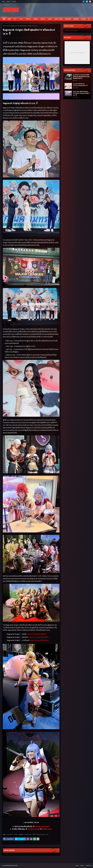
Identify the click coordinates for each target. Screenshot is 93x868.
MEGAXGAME (14, 865)
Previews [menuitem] (68, 19)
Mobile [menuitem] (36, 19)
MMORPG (21, 834)
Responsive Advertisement (77, 53)
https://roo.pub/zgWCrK (37, 634)
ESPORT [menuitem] (43, 19)
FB (36, 826)
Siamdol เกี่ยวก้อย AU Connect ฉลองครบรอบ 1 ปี (80, 85)
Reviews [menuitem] (76, 19)
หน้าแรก (5, 26)
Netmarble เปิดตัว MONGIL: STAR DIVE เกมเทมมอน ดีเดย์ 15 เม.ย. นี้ (81, 93)
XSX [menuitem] (21, 19)
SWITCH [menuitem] (28, 19)
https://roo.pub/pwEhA (39, 637)
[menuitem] (4, 19)
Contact (14, 2)
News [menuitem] (9, 19)
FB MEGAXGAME (34, 829)
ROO (9, 26)
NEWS (34, 834)
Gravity (16, 834)
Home (3, 2)
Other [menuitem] (83, 19)
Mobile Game (47, 829)
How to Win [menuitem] (58, 19)
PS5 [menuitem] (15, 19)
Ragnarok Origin (43, 826)
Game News (10, 834)
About (8, 2)
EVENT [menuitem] (50, 19)
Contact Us (88, 865)
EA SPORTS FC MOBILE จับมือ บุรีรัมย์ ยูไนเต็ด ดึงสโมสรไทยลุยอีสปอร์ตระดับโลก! (81, 77)
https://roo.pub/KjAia (39, 640)
